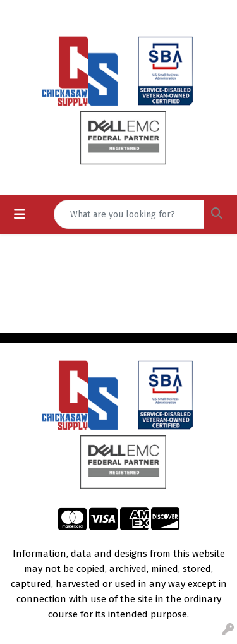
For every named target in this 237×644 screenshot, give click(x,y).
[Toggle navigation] (20, 214)
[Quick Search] (129, 214)
